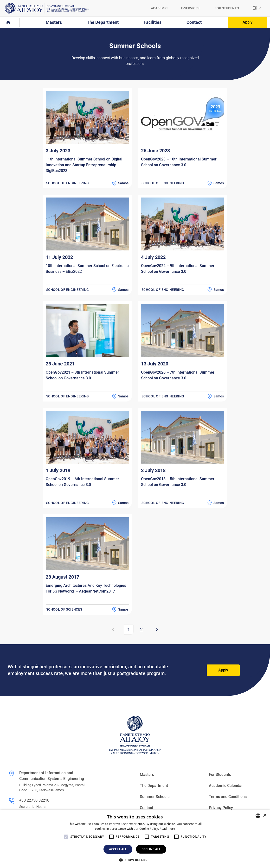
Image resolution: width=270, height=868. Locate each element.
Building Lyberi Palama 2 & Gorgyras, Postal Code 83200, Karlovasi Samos (52, 788)
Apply (247, 22)
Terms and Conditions (228, 797)
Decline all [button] (151, 849)
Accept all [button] (118, 849)
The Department (154, 786)
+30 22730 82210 (34, 800)
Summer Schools (155, 797)
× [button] (265, 815)
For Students (220, 775)
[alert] (135, 839)
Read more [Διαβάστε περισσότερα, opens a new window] (167, 829)
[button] (135, 860)
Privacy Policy (221, 808)
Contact (146, 808)
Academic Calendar (226, 786)
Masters (147, 775)
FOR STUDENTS (227, 8)
